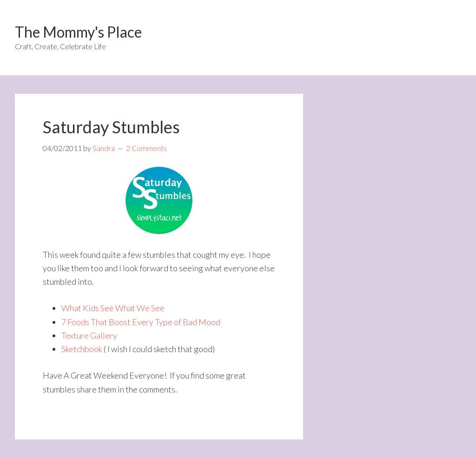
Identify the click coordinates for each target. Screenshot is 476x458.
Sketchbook (82, 349)
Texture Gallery (89, 335)
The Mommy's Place (78, 32)
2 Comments (146, 148)
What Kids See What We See (113, 308)
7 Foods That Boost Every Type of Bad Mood (141, 322)
